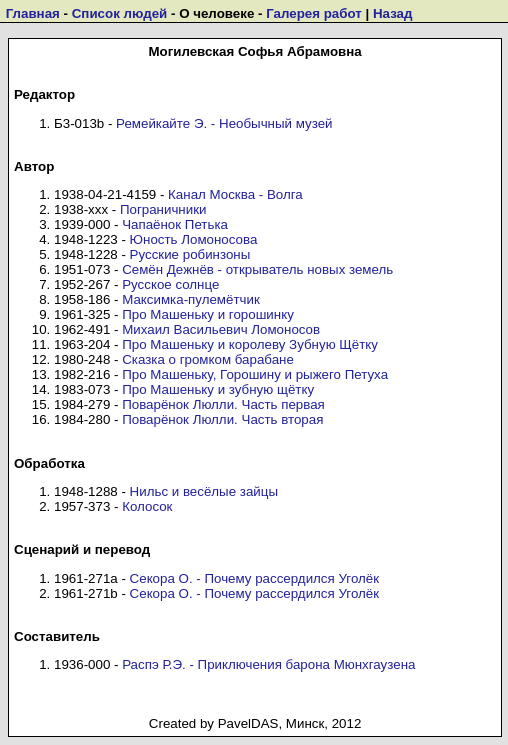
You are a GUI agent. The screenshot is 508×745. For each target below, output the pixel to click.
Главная (33, 13)
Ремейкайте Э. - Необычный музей (224, 123)
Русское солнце (170, 284)
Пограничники (163, 209)
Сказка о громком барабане (208, 359)
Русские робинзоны (190, 254)
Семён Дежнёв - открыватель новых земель (257, 269)
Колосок (147, 506)
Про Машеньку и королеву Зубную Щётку (250, 344)
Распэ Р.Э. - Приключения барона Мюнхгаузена (268, 664)
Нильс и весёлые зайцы (204, 491)
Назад (393, 13)
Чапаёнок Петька (175, 224)
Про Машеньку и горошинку (208, 314)
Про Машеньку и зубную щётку (218, 389)
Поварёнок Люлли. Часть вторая (222, 419)
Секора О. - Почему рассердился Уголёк (254, 578)
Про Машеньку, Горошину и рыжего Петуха (255, 374)
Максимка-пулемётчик (191, 299)
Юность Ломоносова (194, 239)
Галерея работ (314, 13)
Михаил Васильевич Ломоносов (221, 329)
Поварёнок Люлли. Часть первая (223, 404)
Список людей (120, 13)
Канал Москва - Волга (235, 194)
